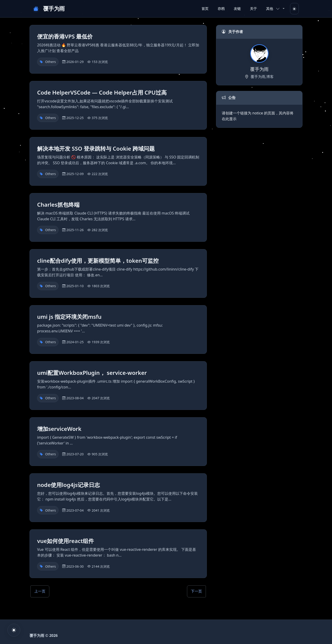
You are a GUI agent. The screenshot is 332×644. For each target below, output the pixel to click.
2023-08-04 (75, 398)
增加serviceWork (59, 429)
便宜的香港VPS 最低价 (65, 36)
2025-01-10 (75, 286)
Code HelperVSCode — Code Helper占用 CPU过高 (102, 92)
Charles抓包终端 (58, 204)
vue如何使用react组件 (65, 541)
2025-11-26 (75, 230)
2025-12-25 (75, 118)
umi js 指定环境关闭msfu (69, 317)
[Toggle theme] (294, 9)
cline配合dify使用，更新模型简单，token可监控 (98, 261)
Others (50, 62)
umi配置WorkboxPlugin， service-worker (92, 373)
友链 (237, 9)
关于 (253, 9)
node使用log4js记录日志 (68, 485)
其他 (273, 9)
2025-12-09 (75, 174)
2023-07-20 (75, 454)
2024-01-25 (75, 342)
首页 (205, 9)
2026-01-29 (75, 62)
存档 (221, 9)
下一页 (196, 591)
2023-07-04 (75, 510)
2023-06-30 (75, 566)
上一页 (40, 591)
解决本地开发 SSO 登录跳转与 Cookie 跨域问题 (96, 148)
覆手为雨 (49, 9)
